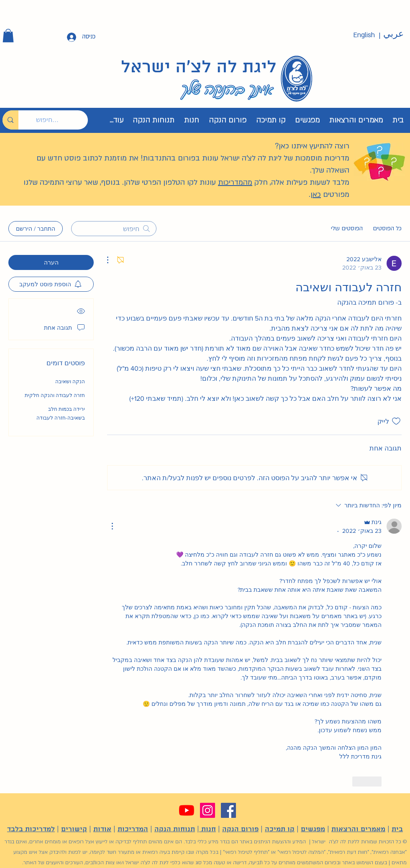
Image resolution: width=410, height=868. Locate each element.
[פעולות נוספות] (112, 260)
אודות (102, 829)
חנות (208, 829)
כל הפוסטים (387, 228)
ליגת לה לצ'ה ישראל (199, 68)
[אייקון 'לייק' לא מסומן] (396, 421)
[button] (8, 36)
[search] (114, 229)
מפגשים (313, 829)
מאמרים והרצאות (358, 829)
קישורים (74, 829)
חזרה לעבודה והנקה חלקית (55, 395)
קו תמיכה (280, 829)
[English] (364, 35)
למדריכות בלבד (31, 829)
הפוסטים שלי (347, 228)
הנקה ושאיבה (70, 382)
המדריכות (133, 829)
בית (397, 829)
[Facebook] (228, 810)
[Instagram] (208, 810)
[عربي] (393, 34)
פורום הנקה (240, 829)
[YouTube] (187, 810)
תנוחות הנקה (175, 829)
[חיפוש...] (59, 120)
